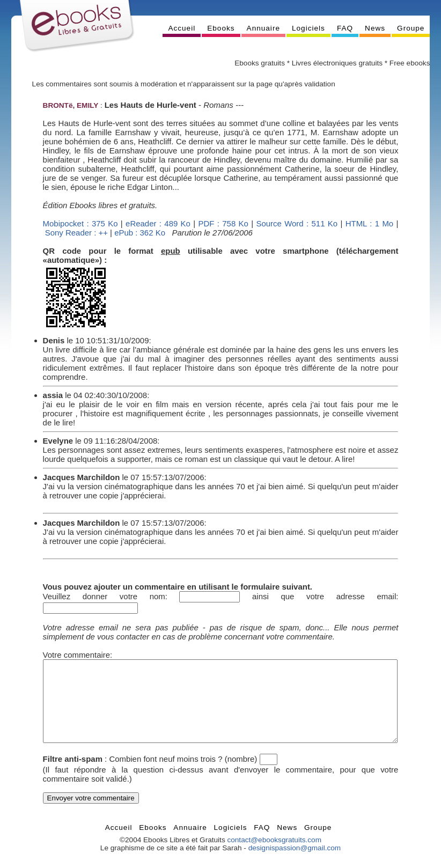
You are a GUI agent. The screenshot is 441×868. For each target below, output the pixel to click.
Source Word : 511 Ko (297, 223)
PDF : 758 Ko (223, 223)
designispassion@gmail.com (295, 864)
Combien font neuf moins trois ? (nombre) (183, 775)
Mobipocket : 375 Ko (80, 223)
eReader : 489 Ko (158, 223)
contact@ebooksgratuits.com (274, 856)
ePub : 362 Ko (140, 233)
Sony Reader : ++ (76, 233)
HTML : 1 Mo (369, 223)
